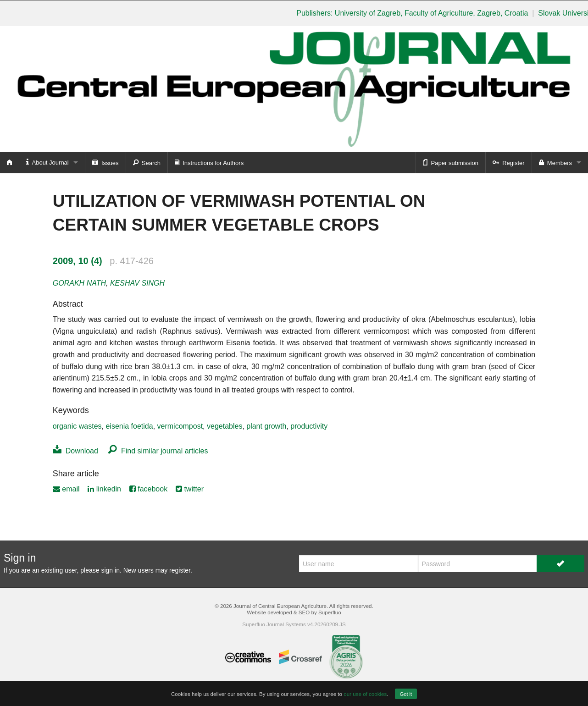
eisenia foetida (129, 426)
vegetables (225, 426)
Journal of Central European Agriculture (280, 606)
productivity (309, 426)
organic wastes (77, 426)
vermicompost (180, 426)
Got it (406, 694)
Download (75, 451)
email (66, 489)
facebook (148, 489)
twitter (190, 489)
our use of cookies (365, 694)
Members (555, 162)
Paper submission (451, 162)
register (180, 570)
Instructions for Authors (209, 162)
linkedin (104, 489)
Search (147, 162)
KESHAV (137, 283)
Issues (105, 162)
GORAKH (79, 283)
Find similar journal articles (158, 451)
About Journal (47, 162)
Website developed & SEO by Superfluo (294, 612)
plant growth (266, 426)
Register (509, 162)
